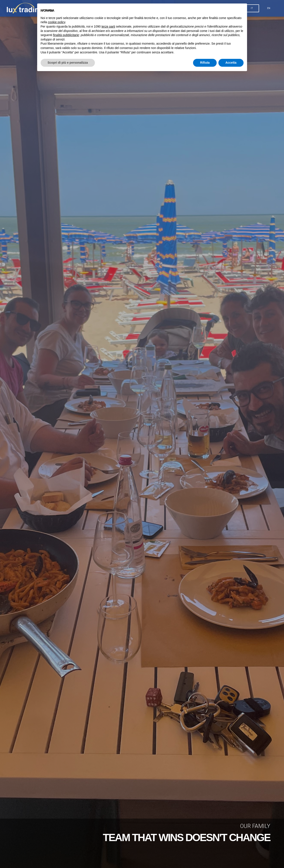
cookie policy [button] (57, 22)
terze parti (108, 26)
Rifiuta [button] (205, 63)
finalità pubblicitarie (66, 35)
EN (269, 9)
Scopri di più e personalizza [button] (68, 63)
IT (252, 9)
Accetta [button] (231, 63)
